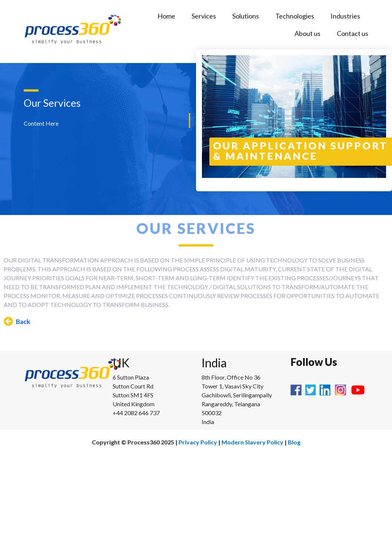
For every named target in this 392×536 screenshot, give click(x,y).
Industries (345, 16)
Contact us (353, 33)
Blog (294, 442)
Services (204, 16)
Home (166, 16)
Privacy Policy (198, 442)
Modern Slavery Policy (253, 442)
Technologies (295, 16)
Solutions (246, 16)
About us (308, 33)
